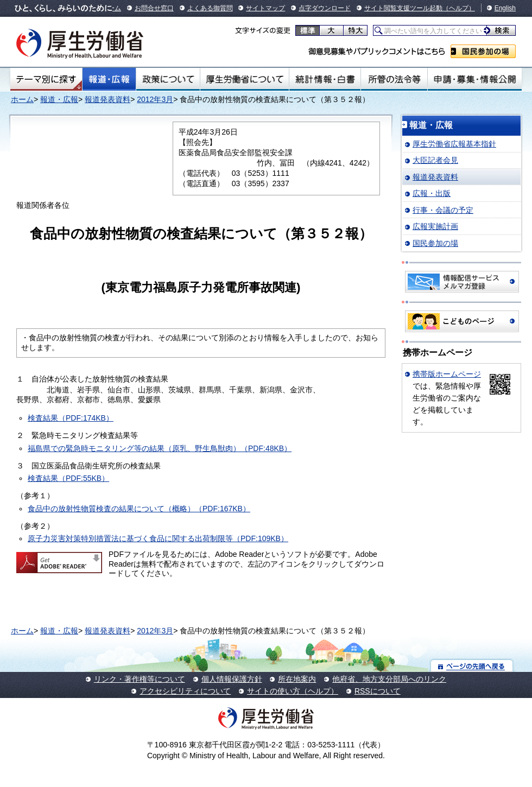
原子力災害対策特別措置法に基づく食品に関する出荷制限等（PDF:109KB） (158, 538)
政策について (168, 79)
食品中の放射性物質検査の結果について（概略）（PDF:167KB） (139, 509)
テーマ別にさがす (46, 79)
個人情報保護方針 (232, 679)
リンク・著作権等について (140, 679)
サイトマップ (265, 8)
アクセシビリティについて (185, 691)
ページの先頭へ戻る (472, 666)
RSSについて (378, 691)
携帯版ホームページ (447, 374)
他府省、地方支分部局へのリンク (389, 679)
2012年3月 (155, 99)
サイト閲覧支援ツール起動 (403, 8)
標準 (308, 30)
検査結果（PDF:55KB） (68, 478)
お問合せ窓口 (154, 8)
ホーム (22, 99)
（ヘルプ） (459, 8)
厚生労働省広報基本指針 (454, 144)
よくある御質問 (210, 8)
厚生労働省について (245, 79)
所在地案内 (297, 679)
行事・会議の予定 (443, 210)
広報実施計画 (435, 226)
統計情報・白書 (325, 79)
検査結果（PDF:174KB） (71, 418)
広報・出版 (432, 193)
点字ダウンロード (325, 8)
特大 (355, 30)
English (505, 8)
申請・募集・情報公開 (475, 79)
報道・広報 (109, 79)
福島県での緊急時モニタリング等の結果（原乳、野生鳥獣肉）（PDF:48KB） (160, 448)
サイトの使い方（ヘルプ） (293, 691)
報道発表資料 (107, 99)
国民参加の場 (483, 51)
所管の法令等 (394, 79)
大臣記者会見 (435, 160)
